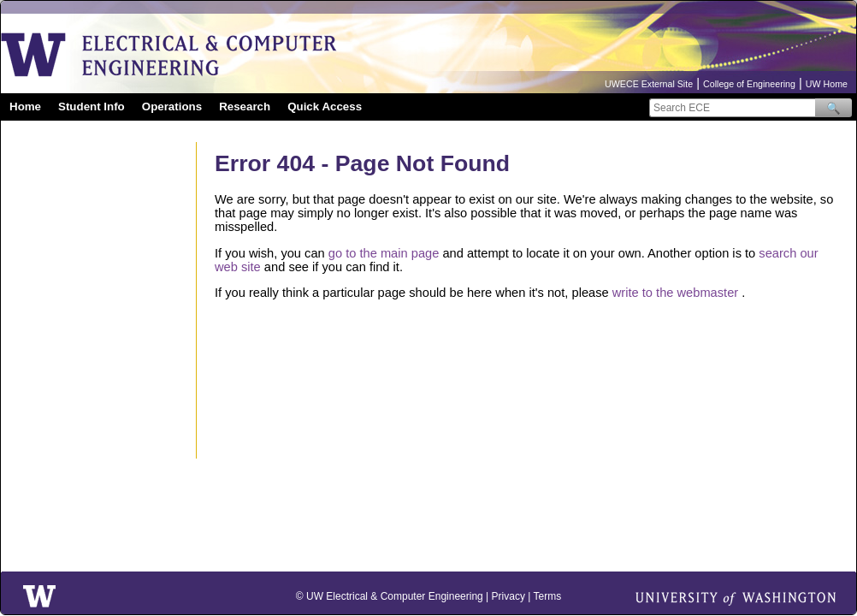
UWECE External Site (649, 84)
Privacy (508, 596)
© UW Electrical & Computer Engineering (390, 596)
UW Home (827, 84)
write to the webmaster (675, 293)
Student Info (92, 107)
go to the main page (384, 253)
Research (245, 107)
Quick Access (325, 107)
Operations (172, 107)
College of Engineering (749, 84)
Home (25, 107)
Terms (547, 596)
